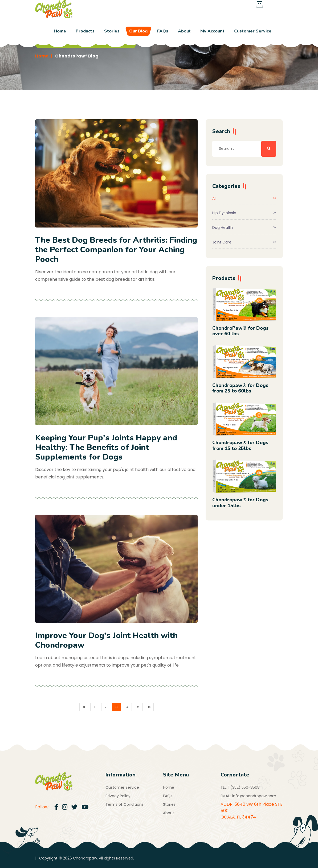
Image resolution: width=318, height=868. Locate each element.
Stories (112, 31)
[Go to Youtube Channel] (85, 807)
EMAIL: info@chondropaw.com (248, 796)
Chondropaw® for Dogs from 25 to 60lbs (240, 388)
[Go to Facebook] (56, 807)
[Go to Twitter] (74, 807)
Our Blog (138, 31)
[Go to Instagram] (65, 807)
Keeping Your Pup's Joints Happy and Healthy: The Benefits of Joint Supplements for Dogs (106, 447)
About (184, 31)
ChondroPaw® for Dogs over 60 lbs (240, 331)
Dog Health (244, 228)
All (244, 198)
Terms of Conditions (125, 804)
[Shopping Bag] (260, 6)
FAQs (163, 31)
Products (85, 31)
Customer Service (253, 31)
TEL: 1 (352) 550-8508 (240, 787)
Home (60, 31)
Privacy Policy (118, 796)
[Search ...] (269, 149)
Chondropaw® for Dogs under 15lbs (240, 503)
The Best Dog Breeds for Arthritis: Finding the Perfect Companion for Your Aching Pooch (116, 250)
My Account (212, 31)
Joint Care (244, 242)
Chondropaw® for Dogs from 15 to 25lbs (240, 445)
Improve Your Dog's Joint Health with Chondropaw (106, 640)
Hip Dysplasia (244, 213)
